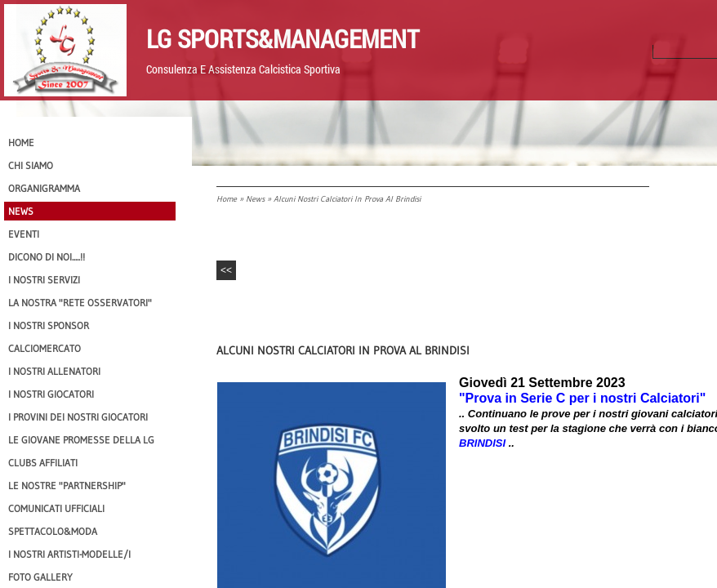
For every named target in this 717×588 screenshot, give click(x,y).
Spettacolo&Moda (53, 531)
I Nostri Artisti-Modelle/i (69, 554)
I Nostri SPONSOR (49, 325)
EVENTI (24, 234)
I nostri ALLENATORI (54, 371)
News (255, 199)
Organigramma (44, 188)
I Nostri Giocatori (51, 394)
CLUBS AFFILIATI (43, 463)
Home (227, 199)
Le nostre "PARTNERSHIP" (67, 486)
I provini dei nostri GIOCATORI (78, 417)
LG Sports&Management (283, 38)
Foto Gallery (40, 577)
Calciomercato (45, 348)
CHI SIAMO (31, 165)
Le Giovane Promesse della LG (81, 440)
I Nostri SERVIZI (44, 280)
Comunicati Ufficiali (56, 508)
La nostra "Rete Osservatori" (80, 303)
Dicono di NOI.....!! (47, 257)
